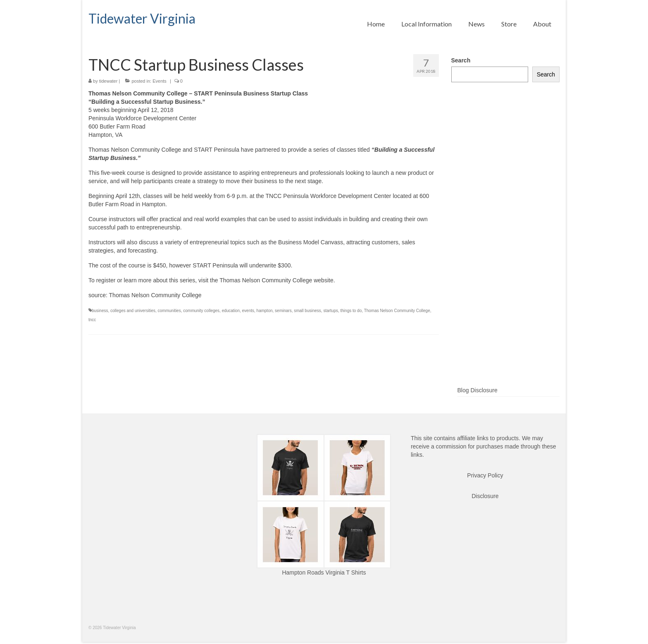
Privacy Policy (485, 475)
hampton (265, 311)
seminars (283, 311)
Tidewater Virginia (142, 18)
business (100, 311)
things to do (351, 311)
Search (461, 60)
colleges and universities (133, 311)
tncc (92, 320)
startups (331, 311)
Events (160, 81)
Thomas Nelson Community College (397, 311)
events (248, 311)
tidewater (108, 81)
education (231, 311)
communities (169, 311)
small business (307, 311)
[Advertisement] (506, 248)
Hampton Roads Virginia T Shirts (324, 572)
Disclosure (485, 496)
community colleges (201, 311)
